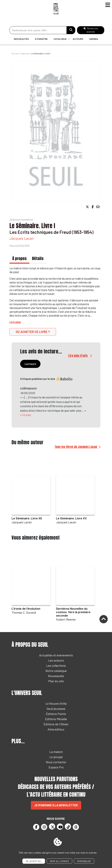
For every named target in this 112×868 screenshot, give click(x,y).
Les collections (56, 666)
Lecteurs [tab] (30, 364)
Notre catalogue (56, 671)
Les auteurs (56, 660)
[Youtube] (60, 827)
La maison (56, 752)
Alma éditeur (56, 729)
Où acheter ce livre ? (33, 332)
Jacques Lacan (22, 238)
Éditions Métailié (56, 719)
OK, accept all (34, 861)
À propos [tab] (19, 258)
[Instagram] (44, 827)
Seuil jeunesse (56, 709)
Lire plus (26, 415)
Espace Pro (56, 767)
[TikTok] (68, 826)
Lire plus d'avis (78, 356)
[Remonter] (104, 620)
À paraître (41, 39)
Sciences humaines (21, 219)
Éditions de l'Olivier (56, 724)
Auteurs (78, 39)
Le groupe (56, 757)
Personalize (84, 861)
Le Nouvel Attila (56, 703)
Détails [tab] (38, 258)
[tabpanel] (56, 399)
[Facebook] (36, 827)
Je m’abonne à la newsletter (56, 805)
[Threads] (76, 827)
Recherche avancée (91, 30)
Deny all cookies (59, 861)
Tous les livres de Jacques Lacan (76, 447)
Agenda (94, 39)
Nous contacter (56, 762)
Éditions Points (56, 714)
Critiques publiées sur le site (47, 379)
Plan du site (56, 681)
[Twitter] (52, 826)
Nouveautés (21, 39)
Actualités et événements (56, 655)
